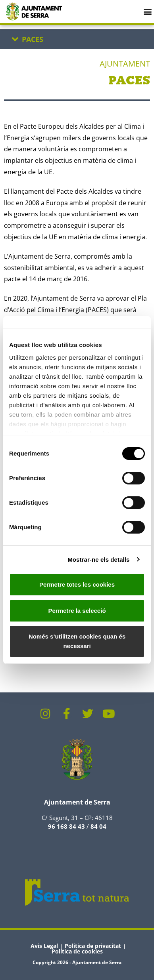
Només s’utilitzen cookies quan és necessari (77, 641)
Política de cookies (77, 951)
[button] (147, 11)
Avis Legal (44, 946)
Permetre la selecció (77, 611)
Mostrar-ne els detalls (98, 560)
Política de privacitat (93, 946)
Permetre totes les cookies (77, 584)
